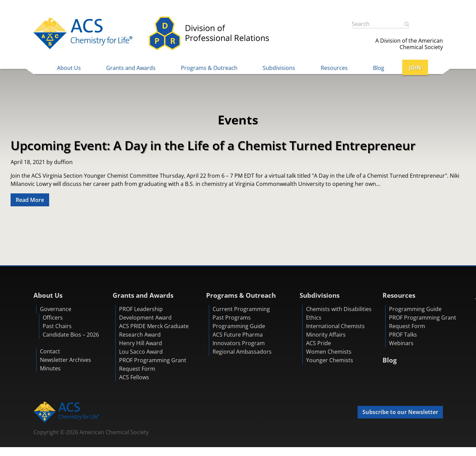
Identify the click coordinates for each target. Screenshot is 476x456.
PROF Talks (403, 335)
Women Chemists (329, 352)
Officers (53, 318)
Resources (334, 68)
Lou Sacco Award (141, 352)
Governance (56, 309)
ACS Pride (319, 343)
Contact (50, 352)
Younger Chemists (330, 361)
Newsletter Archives (66, 360)
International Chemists (335, 326)
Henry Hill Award (141, 343)
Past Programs (232, 318)
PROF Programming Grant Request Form (153, 365)
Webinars (401, 343)
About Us (69, 68)
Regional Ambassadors (242, 352)
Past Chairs (57, 326)
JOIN (415, 68)
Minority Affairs (326, 335)
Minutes (50, 369)
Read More (30, 200)
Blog (379, 68)
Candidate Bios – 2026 (71, 335)
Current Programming (241, 309)
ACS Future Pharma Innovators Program (239, 339)
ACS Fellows (134, 378)
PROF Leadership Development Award (145, 314)
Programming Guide (239, 326)
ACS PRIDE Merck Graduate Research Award (154, 331)
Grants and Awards (131, 68)
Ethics (314, 318)
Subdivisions (279, 68)
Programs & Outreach (209, 68)
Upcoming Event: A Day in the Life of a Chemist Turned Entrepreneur (213, 145)
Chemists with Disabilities (339, 309)
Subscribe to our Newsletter (400, 412)
